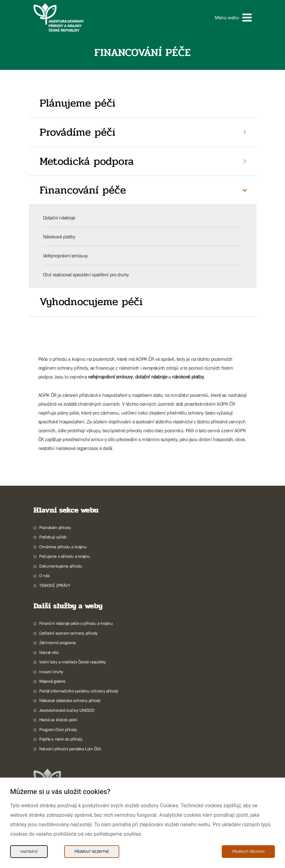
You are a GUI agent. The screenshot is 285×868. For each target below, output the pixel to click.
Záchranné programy (58, 643)
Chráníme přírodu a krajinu (63, 547)
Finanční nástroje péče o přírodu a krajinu (76, 623)
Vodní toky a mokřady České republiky (73, 662)
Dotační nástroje (59, 218)
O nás (44, 576)
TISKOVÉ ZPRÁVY (55, 585)
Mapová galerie (52, 681)
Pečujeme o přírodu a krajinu (65, 556)
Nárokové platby (59, 237)
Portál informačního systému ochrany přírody (79, 691)
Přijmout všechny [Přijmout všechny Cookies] (248, 852)
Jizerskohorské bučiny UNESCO (67, 710)
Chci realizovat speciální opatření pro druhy (86, 274)
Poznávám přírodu (55, 527)
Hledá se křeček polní (58, 720)
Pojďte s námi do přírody (61, 739)
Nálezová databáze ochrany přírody (70, 700)
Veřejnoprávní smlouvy (66, 255)
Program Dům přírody (58, 729)
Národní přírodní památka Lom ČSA (70, 749)
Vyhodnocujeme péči (91, 302)
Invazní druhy (51, 672)
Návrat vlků (49, 652)
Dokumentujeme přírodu (61, 566)
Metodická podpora (87, 161)
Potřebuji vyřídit (53, 537)
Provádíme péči (77, 132)
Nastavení (29, 852)
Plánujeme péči (77, 103)
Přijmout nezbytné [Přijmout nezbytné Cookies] (92, 852)
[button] (233, 18)
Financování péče (83, 190)
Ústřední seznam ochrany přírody (68, 633)
